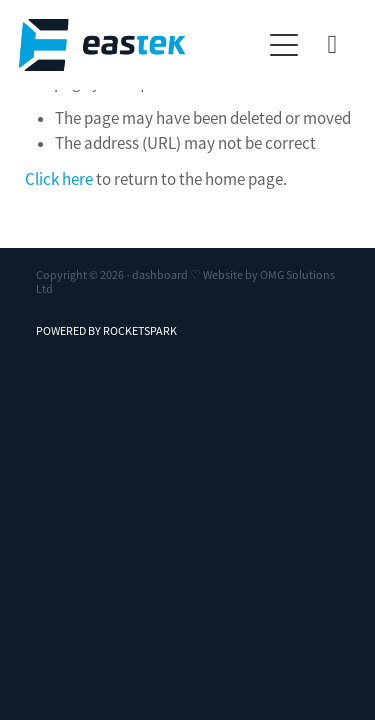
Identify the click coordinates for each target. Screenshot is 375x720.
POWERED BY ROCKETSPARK (106, 331)
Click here (59, 179)
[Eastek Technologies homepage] (140, 45)
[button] (284, 45)
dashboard (160, 275)
